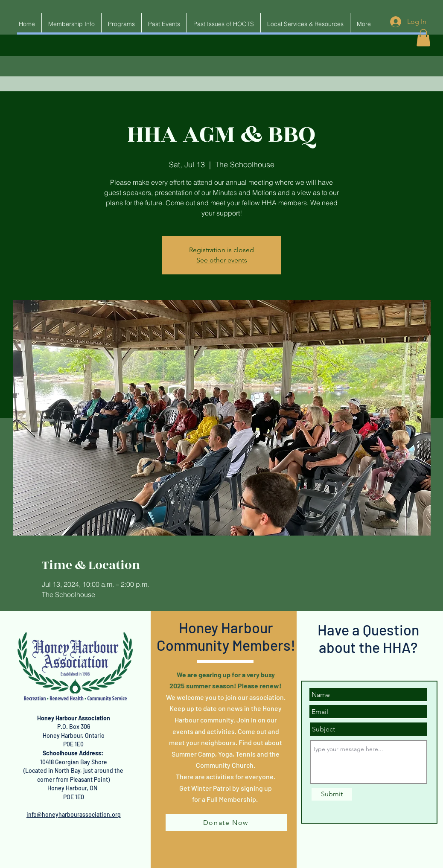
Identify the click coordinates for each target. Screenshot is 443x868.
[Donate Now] (226, 822)
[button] (423, 38)
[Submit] (332, 794)
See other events (222, 260)
